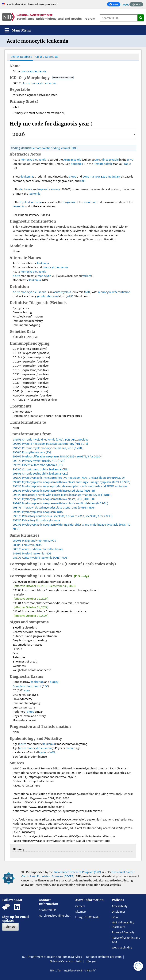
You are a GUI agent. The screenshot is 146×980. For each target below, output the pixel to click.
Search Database (21, 57)
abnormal (53, 296)
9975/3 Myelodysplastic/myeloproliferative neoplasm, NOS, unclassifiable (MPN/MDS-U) (69, 478)
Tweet (125, 4)
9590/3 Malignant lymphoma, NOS (34, 540)
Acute (26, 83)
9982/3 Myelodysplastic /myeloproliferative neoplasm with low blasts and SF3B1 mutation (70, 486)
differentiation (121, 292)
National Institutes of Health (104, 957)
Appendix (77, 164)
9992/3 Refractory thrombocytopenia (36, 520)
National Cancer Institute (66, 961)
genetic (41, 296)
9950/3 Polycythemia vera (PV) (32, 452)
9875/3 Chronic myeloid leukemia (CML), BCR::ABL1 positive (51, 439)
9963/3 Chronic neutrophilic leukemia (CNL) (41, 469)
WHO (130, 160)
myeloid (76, 160)
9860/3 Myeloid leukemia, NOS (32, 553)
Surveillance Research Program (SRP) (77, 872)
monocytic (27, 71)
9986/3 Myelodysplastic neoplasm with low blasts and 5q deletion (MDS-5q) (60, 503)
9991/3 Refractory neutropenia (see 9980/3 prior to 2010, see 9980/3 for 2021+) (63, 516)
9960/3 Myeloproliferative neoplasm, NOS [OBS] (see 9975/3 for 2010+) (58, 456)
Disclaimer (119, 911)
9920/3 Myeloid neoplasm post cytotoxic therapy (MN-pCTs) (50, 444)
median (70, 748)
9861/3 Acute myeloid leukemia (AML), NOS (40, 558)
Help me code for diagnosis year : (51, 124)
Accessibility (120, 906)
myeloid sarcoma (49, 189)
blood (73, 176)
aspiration (37, 682)
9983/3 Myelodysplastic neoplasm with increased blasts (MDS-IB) (54, 490)
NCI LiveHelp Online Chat (55, 915)
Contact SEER (47, 910)
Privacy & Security (123, 932)
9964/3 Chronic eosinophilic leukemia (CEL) (40, 473)
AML (98, 160)
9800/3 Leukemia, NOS (27, 545)
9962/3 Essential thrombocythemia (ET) (38, 465)
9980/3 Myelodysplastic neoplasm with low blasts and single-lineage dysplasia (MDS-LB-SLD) (71, 482)
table (115, 160)
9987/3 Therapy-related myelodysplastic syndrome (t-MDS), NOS (54, 507)
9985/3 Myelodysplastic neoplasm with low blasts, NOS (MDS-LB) (54, 499)
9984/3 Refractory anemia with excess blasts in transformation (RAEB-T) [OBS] (62, 495)
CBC (45, 686)
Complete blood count (27, 686)
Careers (80, 906)
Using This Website (87, 917)
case (42, 752)
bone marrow (91, 176)
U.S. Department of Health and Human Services (52, 957)
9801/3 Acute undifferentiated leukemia (38, 549)
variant (87, 276)
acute (57, 292)
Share (115, 5)
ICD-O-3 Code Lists (46, 57)
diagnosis (69, 202)
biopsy (54, 682)
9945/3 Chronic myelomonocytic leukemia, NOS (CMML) (48, 448)
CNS (83, 181)
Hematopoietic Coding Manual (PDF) (54, 148)
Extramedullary (111, 176)
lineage (107, 160)
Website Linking (122, 947)
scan (27, 690)
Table (127, 164)
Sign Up (10, 927)
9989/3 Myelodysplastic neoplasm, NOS (38, 512)
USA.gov (91, 961)
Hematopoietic (103, 164)
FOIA (115, 917)
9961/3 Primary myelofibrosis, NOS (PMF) (39, 461)
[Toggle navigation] (18, 30)
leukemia (40, 71)
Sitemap (81, 911)
